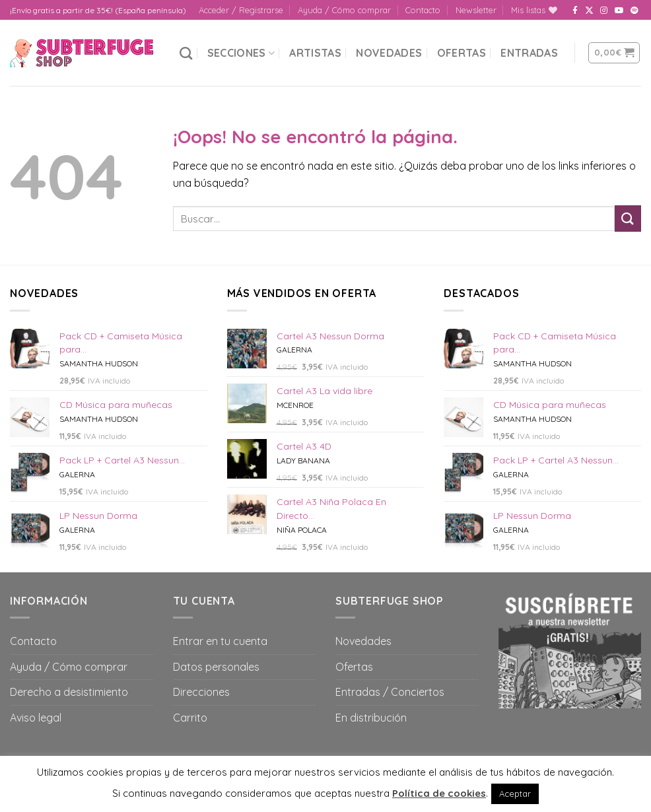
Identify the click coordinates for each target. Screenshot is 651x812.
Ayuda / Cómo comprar (344, 10)
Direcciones (201, 692)
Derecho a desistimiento (69, 692)
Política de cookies (439, 793)
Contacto (423, 10)
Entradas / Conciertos (390, 692)
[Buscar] (186, 53)
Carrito (190, 718)
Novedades (389, 53)
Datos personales (216, 667)
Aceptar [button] (515, 794)
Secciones (241, 53)
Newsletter (476, 10)
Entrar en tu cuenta (220, 641)
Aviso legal (36, 718)
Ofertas (462, 53)
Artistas (315, 53)
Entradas (529, 53)
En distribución (371, 718)
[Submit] (628, 218)
